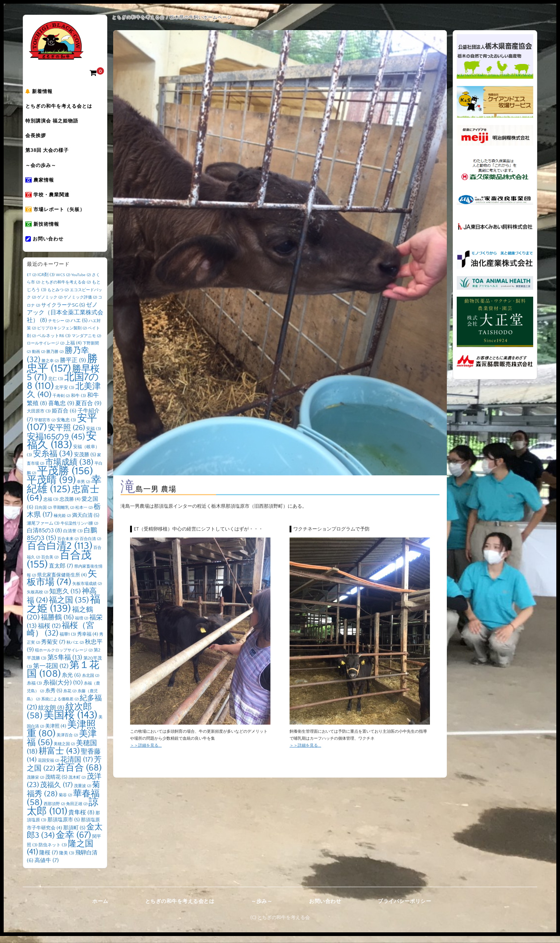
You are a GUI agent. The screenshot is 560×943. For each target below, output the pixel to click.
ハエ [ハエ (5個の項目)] (79, 328)
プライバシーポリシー (404, 908)
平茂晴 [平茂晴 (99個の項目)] (51, 487)
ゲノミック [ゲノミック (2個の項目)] (50, 304)
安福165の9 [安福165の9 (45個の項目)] (56, 444)
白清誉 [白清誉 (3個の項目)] (73, 538)
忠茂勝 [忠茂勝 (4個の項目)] (70, 506)
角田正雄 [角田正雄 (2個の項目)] (77, 811)
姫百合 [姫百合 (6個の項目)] (64, 418)
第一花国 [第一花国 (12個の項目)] (51, 673)
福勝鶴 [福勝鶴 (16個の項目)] (57, 624)
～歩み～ (262, 908)
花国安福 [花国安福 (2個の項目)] (49, 768)
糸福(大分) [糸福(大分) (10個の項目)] (63, 690)
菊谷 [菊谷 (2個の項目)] (65, 802)
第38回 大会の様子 (52, 154)
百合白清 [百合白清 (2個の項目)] (90, 546)
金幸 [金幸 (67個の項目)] (73, 842)
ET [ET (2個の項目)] (32, 282)
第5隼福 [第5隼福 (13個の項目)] (65, 665)
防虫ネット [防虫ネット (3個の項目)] (53, 852)
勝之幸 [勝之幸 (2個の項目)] (50, 368)
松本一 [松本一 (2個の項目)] (84, 515)
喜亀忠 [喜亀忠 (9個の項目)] (61, 410)
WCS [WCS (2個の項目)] (63, 282)
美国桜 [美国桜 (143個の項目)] (71, 722)
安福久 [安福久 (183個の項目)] (62, 448)
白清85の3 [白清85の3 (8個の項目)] (44, 538)
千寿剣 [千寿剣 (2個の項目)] (61, 403)
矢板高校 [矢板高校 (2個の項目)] (37, 599)
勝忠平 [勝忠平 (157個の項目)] (62, 371)
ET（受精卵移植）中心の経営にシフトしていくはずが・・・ (198, 529)
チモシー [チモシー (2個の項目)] (59, 328)
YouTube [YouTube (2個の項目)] (81, 282)
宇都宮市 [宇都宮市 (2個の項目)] (45, 427)
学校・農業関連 (53, 200)
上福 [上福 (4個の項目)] (73, 350)
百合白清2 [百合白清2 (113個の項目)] (60, 553)
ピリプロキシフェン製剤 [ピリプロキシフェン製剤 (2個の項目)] (62, 335)
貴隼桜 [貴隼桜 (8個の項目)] (81, 820)
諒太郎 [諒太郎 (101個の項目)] (63, 814)
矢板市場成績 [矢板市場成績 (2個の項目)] (87, 591)
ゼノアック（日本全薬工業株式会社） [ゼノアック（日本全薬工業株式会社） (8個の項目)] (65, 320)
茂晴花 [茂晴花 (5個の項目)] (56, 784)
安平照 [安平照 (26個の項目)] (66, 435)
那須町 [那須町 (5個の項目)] (74, 835)
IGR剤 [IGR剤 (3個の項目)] (46, 282)
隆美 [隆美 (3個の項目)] (67, 860)
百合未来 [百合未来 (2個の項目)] (68, 546)
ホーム (100, 908)
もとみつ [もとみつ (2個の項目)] (58, 297)
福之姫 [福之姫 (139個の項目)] (64, 611)
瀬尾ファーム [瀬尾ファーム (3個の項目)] (43, 530)
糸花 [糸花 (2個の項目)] (70, 698)
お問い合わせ (50, 247)
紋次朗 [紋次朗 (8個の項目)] (51, 715)
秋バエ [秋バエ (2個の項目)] (75, 650)
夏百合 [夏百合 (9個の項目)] (88, 410)
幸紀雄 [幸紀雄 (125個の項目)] (64, 492)
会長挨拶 (41, 139)
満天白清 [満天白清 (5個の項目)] (86, 522)
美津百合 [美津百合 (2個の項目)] (67, 742)
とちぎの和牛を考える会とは (64, 108)
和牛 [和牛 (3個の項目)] (78, 403)
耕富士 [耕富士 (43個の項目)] (59, 758)
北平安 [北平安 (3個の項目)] (64, 395)
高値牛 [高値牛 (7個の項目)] (47, 867)
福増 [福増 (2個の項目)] (82, 625)
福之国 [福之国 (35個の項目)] (69, 607)
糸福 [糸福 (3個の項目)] (34, 690)
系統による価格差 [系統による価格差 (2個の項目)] (60, 706)
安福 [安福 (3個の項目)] (94, 436)
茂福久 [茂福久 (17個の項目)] (56, 792)
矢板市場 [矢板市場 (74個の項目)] (62, 585)
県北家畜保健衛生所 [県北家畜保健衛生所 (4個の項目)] (62, 582)
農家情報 (45, 185)
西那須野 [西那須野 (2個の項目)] (54, 811)
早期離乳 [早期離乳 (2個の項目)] (64, 515)
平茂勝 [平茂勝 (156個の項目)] (65, 478)
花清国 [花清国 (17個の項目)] (77, 767)
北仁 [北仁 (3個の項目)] (56, 386)
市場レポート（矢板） (60, 216)
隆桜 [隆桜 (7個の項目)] (49, 860)
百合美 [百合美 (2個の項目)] (50, 564)
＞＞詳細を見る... (146, 746)
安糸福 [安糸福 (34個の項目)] (53, 461)
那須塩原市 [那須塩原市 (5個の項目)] (64, 827)
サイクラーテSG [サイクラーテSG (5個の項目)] (63, 312)
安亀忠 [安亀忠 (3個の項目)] (66, 427)
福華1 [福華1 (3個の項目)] (68, 641)
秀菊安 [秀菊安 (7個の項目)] (53, 649)
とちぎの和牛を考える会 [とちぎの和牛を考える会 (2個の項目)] (66, 289)
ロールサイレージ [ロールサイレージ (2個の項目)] (46, 350)
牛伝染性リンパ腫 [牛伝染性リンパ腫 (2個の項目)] (79, 531)
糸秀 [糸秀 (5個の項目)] (54, 698)
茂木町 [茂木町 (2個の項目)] (77, 785)
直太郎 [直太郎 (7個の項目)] (61, 573)
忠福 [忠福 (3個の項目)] (51, 506)
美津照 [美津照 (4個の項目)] (56, 733)
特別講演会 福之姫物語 (57, 123)
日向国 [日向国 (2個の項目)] (43, 515)
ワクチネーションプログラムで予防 (331, 529)
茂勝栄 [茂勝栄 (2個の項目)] (35, 785)
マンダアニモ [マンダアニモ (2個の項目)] (86, 343)
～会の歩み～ (46, 169)
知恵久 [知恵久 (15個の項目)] (65, 599)
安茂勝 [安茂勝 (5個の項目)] (85, 462)
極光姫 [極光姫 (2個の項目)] (62, 523)
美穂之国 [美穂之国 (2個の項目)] (64, 751)
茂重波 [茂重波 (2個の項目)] (82, 793)
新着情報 (44, 92)
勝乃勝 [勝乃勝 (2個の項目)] (55, 359)
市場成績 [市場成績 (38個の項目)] (69, 469)
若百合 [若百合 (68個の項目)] (79, 775)
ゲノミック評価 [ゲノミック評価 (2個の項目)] (80, 304)
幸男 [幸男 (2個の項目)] (83, 489)
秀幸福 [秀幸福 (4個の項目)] (88, 641)
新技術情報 (47, 231)
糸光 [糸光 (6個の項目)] (71, 682)
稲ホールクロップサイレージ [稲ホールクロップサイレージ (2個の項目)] (64, 657)
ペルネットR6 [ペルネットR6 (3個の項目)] (54, 343)
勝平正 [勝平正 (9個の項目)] (73, 367)
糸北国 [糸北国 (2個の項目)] (91, 683)
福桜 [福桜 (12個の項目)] (49, 633)
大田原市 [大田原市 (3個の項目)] (39, 418)
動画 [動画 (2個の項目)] (39, 359)
